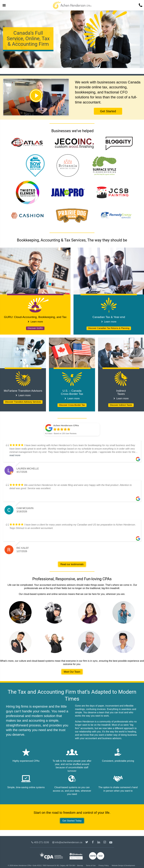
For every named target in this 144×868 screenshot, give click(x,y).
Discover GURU (35, 328)
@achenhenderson (87, 843)
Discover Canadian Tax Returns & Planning (109, 328)
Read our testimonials (72, 564)
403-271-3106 (41, 842)
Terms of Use (91, 865)
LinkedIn (99, 843)
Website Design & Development (123, 865)
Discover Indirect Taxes (121, 405)
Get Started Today (72, 821)
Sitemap (80, 865)
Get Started (108, 111)
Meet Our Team (72, 672)
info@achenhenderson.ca (69, 842)
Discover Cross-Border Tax (72, 405)
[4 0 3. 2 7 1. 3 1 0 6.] (140, 5)
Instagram (105, 843)
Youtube (111, 843)
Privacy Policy (104, 865)
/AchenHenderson (93, 843)
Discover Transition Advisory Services (23, 402)
